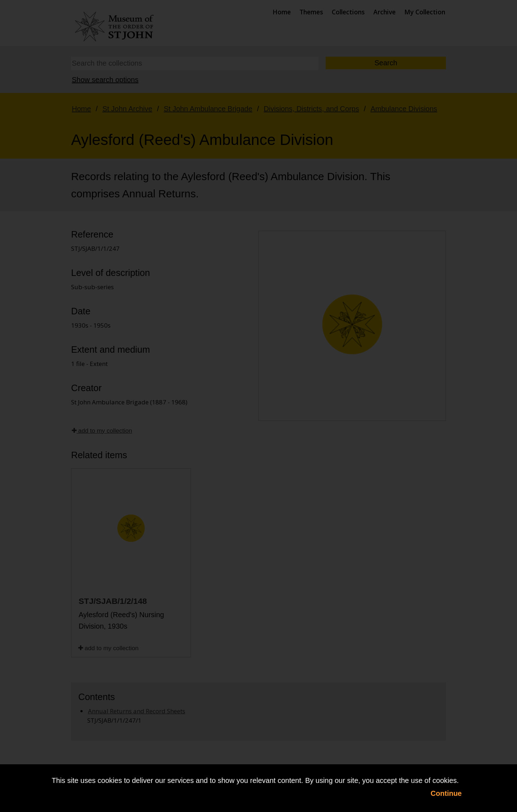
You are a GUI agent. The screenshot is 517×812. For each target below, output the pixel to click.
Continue (446, 793)
